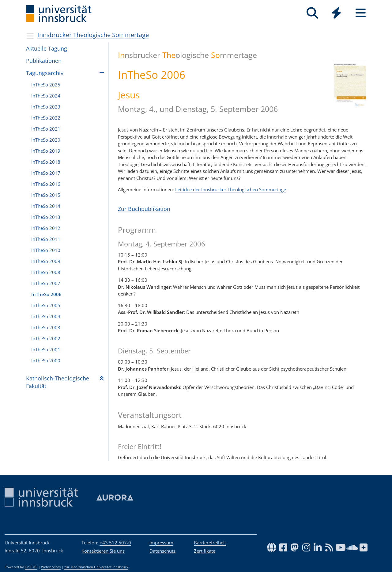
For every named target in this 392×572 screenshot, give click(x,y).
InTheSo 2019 (46, 151)
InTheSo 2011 (46, 239)
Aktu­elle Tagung (47, 48)
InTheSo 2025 (46, 85)
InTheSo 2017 (46, 173)
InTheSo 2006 (46, 294)
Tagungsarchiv (45, 73)
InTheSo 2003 (46, 327)
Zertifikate (205, 551)
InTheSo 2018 (46, 162)
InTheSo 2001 (46, 349)
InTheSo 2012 (46, 228)
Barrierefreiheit (210, 543)
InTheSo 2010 (46, 250)
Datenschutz (162, 551)
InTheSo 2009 (46, 261)
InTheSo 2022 (46, 118)
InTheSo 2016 (46, 184)
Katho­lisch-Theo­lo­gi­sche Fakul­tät (58, 382)
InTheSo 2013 (46, 217)
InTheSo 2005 (46, 305)
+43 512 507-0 (115, 543)
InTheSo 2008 (46, 272)
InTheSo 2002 (46, 338)
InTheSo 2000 (46, 360)
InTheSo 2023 (46, 107)
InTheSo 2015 (46, 195)
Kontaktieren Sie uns (103, 551)
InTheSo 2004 (46, 316)
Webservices (51, 567)
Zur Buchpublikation (144, 209)
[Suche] (312, 13)
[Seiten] (361, 13)
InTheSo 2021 (46, 129)
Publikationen (44, 61)
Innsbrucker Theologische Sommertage (93, 35)
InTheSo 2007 (46, 283)
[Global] (336, 14)
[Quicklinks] (336, 13)
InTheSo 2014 (46, 206)
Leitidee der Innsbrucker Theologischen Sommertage (231, 189)
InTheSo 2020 (46, 140)
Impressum (161, 543)
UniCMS (31, 567)
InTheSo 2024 (46, 96)
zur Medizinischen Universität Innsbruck (96, 567)
